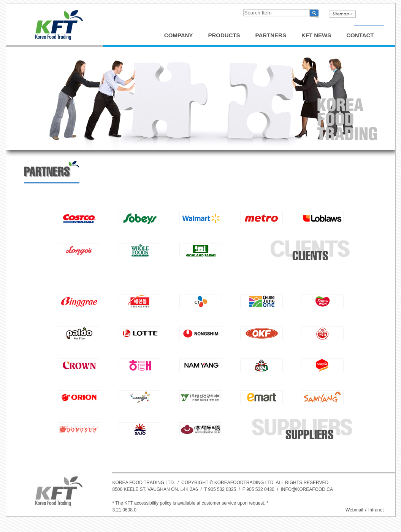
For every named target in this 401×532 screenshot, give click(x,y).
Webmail (354, 510)
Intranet (376, 510)
